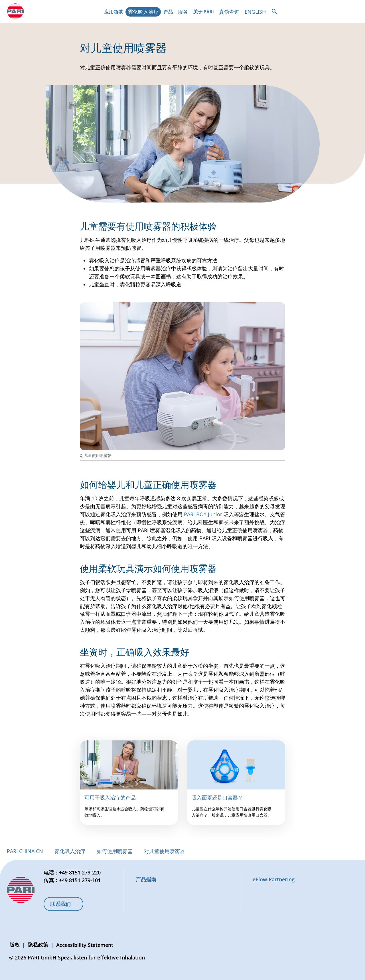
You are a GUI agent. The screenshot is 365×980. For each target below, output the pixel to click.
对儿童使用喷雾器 (165, 851)
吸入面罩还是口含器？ (217, 797)
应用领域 (115, 12)
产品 (169, 12)
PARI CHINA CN (25, 851)
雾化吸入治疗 (143, 12)
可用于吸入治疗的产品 (110, 797)
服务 (183, 12)
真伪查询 (229, 12)
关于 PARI (205, 12)
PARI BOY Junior (203, 514)
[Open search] (274, 11)
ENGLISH (255, 12)
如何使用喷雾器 (115, 851)
